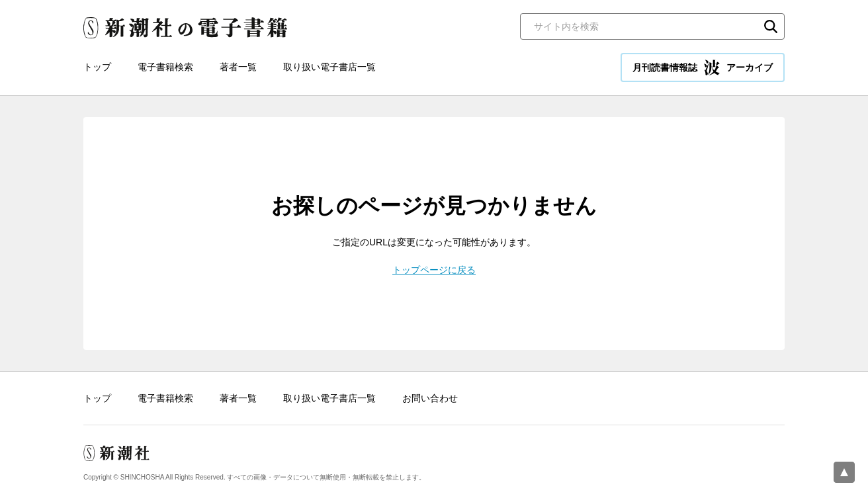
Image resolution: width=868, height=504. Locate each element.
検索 (771, 26)
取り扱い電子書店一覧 (329, 67)
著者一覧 (238, 67)
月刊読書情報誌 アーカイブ (703, 67)
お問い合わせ (430, 398)
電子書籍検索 (165, 67)
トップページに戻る (434, 270)
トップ (97, 67)
